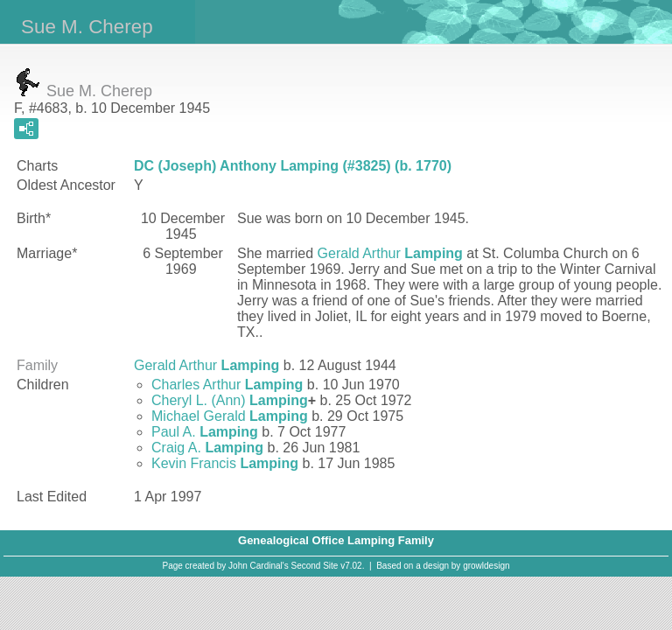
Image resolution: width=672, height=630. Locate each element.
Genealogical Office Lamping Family (336, 540)
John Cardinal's (259, 566)
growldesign (486, 566)
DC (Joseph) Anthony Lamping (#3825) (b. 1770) (293, 166)
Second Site (315, 566)
